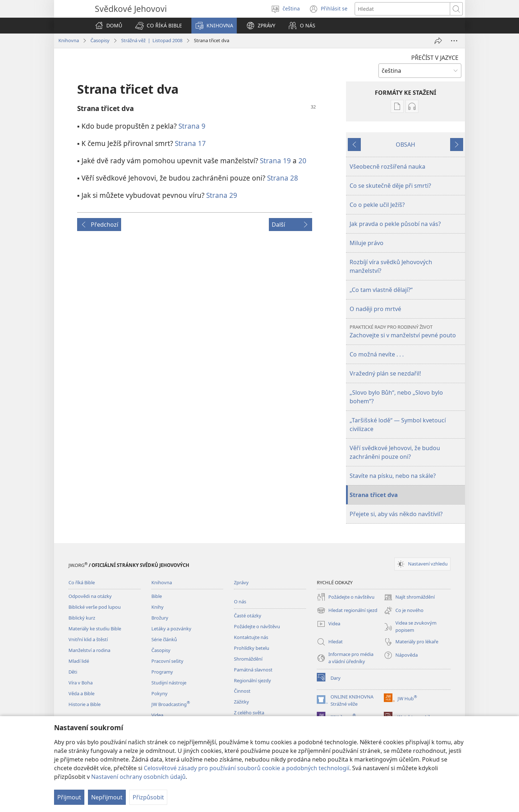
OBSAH (405, 145)
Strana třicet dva (374, 495)
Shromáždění (248, 659)
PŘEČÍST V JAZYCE (435, 58)
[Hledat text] (402, 9)
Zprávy (241, 582)
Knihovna (69, 40)
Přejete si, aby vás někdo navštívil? (396, 514)
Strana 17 (190, 143)
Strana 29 (222, 195)
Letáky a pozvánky (171, 629)
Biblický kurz (82, 618)
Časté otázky (248, 616)
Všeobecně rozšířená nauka (387, 167)
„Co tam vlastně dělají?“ (381, 290)
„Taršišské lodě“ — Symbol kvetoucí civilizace (398, 425)
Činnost (242, 691)
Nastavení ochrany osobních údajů (138, 777)
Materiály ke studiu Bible (95, 629)
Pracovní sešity (167, 661)
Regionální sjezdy (252, 680)
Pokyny (159, 693)
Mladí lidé (79, 661)
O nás (240, 602)
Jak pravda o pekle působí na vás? (395, 224)
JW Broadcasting (171, 704)
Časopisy (100, 40)
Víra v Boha (81, 683)
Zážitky (241, 702)
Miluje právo (367, 243)
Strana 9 (192, 126)
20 (302, 161)
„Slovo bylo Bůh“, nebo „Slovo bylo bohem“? (396, 397)
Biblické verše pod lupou (95, 607)
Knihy (158, 607)
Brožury (160, 618)
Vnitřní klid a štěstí (88, 639)
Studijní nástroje (169, 683)
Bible (157, 596)
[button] (159, 26)
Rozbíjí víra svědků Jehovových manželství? (391, 266)
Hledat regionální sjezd (347, 611)
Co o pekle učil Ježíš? (377, 205)
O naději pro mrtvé (375, 309)
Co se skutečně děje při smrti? (390, 186)
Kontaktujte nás (251, 637)
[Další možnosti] (454, 41)
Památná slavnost (253, 670)
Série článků (164, 639)
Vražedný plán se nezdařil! (385, 373)
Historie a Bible (85, 704)
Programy (162, 672)
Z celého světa (249, 713)
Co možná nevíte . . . (377, 354)
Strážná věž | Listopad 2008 (152, 40)
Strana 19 (275, 161)
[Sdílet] (438, 41)
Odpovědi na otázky (90, 596)
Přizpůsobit (148, 797)
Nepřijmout (107, 797)
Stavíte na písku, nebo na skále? (393, 476)
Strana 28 (283, 178)
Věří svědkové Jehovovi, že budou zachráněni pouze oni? (395, 452)
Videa (157, 715)
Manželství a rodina (89, 650)
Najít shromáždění (409, 597)
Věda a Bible (81, 693)
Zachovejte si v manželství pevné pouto (406, 331)
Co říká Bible (82, 582)
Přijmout (69, 797)
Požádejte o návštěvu (257, 626)
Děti (73, 672)
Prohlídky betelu (252, 648)
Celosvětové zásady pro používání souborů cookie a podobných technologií (247, 768)
